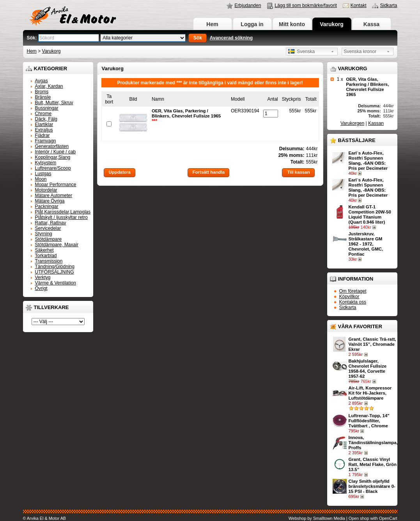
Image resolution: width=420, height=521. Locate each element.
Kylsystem (46, 163)
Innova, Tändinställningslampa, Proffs (373, 443)
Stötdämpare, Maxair (57, 245)
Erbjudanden (248, 5)
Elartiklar (44, 124)
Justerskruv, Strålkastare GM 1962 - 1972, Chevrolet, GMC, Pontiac (366, 244)
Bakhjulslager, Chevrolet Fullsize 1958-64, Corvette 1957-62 (368, 369)
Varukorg (332, 24)
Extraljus (44, 130)
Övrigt (41, 288)
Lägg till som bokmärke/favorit (306, 5)
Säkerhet (44, 250)
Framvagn (46, 141)
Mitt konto (292, 24)
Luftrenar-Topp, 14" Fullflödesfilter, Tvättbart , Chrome (369, 421)
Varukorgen (352, 123)
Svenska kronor (360, 52)
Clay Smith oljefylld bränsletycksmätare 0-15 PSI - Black (372, 486)
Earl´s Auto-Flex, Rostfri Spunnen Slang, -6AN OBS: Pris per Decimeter (368, 161)
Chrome (43, 114)
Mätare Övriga (50, 201)
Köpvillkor (349, 297)
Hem (212, 24)
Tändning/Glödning (55, 267)
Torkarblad (46, 256)
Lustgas (43, 174)
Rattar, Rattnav (51, 223)
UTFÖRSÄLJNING (55, 272)
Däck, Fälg (46, 119)
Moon (41, 179)
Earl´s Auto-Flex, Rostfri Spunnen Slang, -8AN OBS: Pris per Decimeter (368, 188)
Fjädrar (43, 135)
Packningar (47, 206)
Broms (42, 92)
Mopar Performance (56, 185)
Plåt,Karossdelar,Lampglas (63, 212)
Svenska (302, 52)
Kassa (371, 24)
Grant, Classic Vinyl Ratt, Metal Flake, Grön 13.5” (373, 464)
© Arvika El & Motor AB (45, 518)
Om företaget (353, 291)
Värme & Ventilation (56, 283)
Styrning (44, 234)
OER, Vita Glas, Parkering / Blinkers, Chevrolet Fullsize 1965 (367, 87)
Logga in (252, 24)
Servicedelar (48, 228)
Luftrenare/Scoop (53, 168)
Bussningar (47, 108)
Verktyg (43, 277)
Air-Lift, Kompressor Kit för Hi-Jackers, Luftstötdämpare (370, 393)
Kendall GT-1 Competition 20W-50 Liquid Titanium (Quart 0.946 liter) (370, 214)
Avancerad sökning (231, 38)
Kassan (376, 123)
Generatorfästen (52, 146)
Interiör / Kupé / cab (56, 152)
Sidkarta (388, 5)
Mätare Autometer (54, 196)
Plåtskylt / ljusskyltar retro (61, 217)
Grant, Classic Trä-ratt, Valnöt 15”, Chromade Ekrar (372, 344)
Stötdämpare (49, 239)
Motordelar (46, 190)
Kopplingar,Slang (53, 157)
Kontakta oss (353, 302)
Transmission (49, 261)
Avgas (42, 81)
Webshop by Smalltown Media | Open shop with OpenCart (343, 518)
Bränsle (43, 97)
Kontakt (359, 5)
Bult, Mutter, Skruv (54, 103)
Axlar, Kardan (49, 86)
